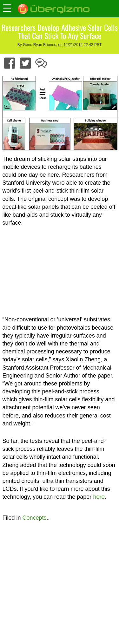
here (99, 497)
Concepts (35, 518)
